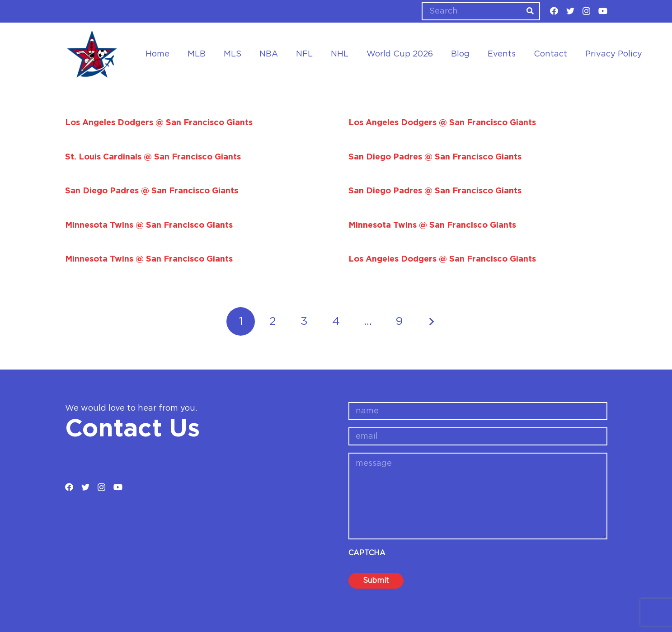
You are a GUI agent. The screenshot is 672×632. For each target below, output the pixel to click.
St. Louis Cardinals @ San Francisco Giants (153, 157)
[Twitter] (570, 11)
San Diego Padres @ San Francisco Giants (435, 157)
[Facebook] (554, 11)
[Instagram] (586, 11)
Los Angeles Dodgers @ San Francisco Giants (159, 123)
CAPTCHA (367, 553)
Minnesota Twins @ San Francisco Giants (149, 225)
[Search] (481, 11)
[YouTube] (603, 11)
